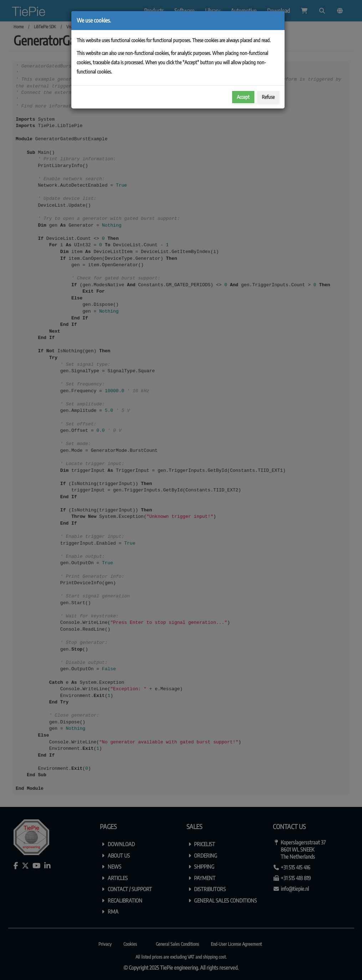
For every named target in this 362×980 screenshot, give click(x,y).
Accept (243, 97)
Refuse (268, 97)
